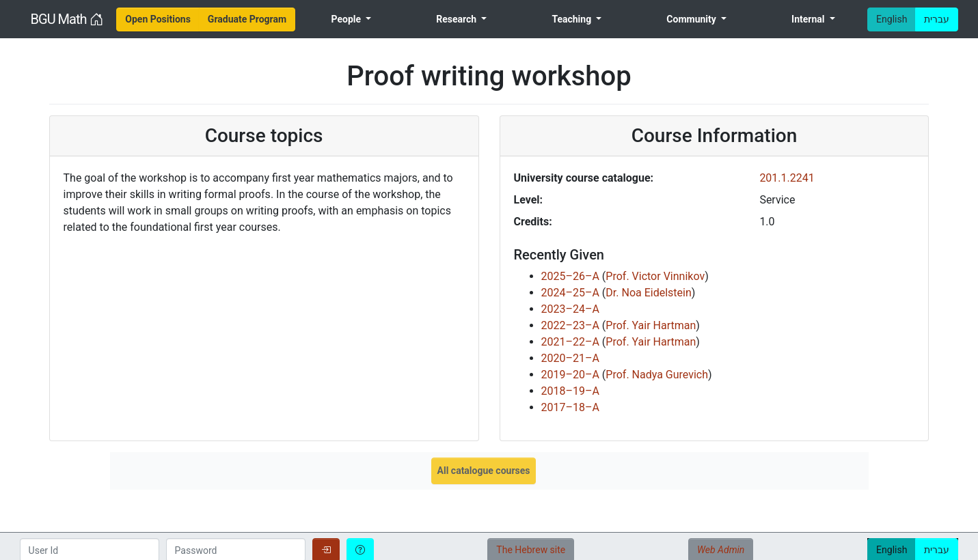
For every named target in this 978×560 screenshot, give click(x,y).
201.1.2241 (787, 178)
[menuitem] (158, 19)
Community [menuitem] (692, 19)
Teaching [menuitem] (572, 19)
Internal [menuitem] (809, 19)
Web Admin (721, 550)
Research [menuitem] (457, 19)
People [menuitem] (348, 19)
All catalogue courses (484, 471)
